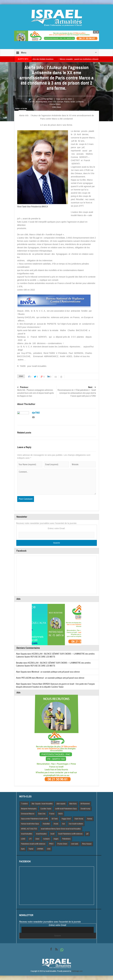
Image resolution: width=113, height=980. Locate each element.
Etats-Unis (52, 102)
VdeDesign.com (77, 971)
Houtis (56, 824)
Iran (63, 824)
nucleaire (46, 839)
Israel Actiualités (27, 834)
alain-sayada (61, 804)
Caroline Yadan (46, 809)
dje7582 (50, 99)
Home (17, 109)
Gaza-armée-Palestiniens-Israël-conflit (34, 819)
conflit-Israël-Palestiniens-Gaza (66, 809)
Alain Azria (73, 804)
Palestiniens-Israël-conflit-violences (33, 844)
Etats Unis (42, 814)
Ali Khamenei (85, 804)
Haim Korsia (79, 819)
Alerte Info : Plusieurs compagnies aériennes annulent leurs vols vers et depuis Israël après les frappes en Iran (37, 392)
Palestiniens (66, 839)
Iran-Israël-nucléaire (76, 824)
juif (87, 834)
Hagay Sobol (66, 819)
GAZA (60, 814)
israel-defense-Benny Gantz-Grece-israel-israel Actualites (61, 829)
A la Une (31, 102)
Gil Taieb (55, 819)
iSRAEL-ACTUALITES (29, 829)
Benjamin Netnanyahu (29, 809)
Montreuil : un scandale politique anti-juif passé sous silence (56, 672)
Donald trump (85, 809)
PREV (51, 844)
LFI (30, 839)
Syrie (23, 849)
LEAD (23, 839)
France (67, 102)
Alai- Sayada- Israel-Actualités (42, 804)
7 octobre (24, 804)
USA (49, 849)
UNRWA (40, 849)
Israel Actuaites (41, 834)
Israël (73, 102)
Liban (37, 839)
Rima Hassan (87, 844)
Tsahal (31, 849)
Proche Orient (55, 104)
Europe (60, 102)
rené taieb (75, 844)
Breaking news (41, 102)
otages (56, 839)
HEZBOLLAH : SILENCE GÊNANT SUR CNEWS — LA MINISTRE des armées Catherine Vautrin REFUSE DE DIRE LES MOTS (53, 664)
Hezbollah (46, 824)
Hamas (90, 819)
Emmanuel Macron (28, 814)
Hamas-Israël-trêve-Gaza (30, 824)
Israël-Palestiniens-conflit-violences (70, 834)
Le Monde (80, 102)
